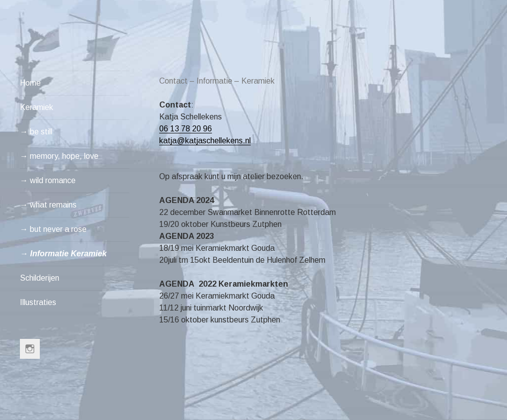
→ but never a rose (53, 229)
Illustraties (38, 302)
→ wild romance (48, 180)
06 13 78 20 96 (186, 129)
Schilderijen (40, 278)
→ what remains (48, 205)
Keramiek (37, 107)
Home (30, 83)
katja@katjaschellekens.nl (205, 141)
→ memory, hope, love (59, 156)
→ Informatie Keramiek (63, 254)
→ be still (36, 132)
